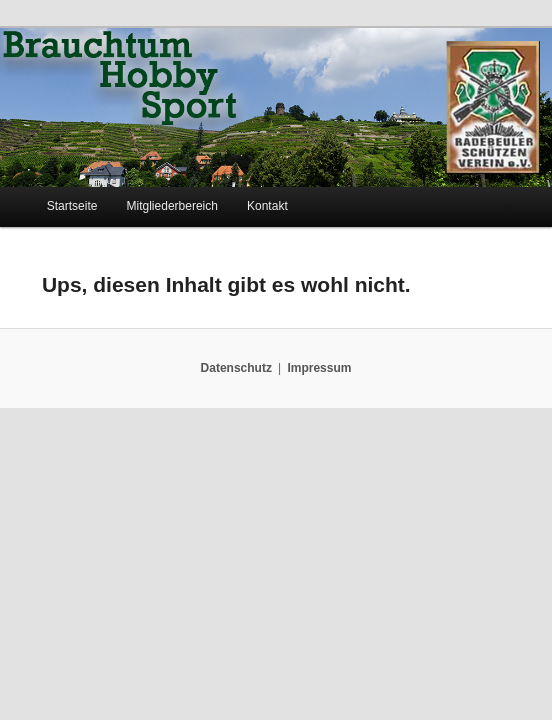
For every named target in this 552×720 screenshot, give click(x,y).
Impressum (319, 368)
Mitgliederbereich (172, 206)
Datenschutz (236, 368)
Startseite (72, 206)
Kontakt (267, 206)
